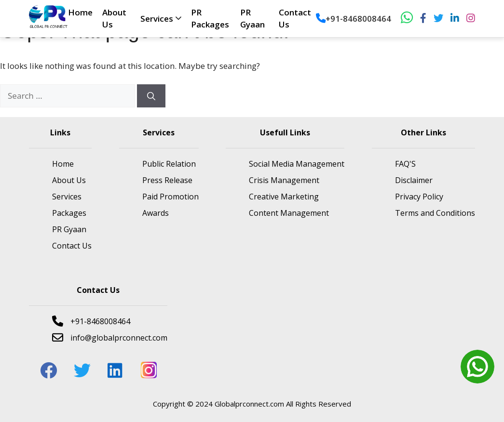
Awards (156, 213)
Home (80, 12)
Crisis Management (284, 180)
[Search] (151, 96)
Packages (69, 213)
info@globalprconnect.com (110, 337)
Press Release (167, 180)
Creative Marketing (284, 197)
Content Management (289, 213)
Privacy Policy (419, 197)
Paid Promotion (170, 197)
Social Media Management (297, 164)
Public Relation (169, 164)
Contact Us (72, 246)
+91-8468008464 (354, 19)
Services (157, 19)
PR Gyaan (69, 229)
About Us (69, 180)
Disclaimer (414, 180)
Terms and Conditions (435, 213)
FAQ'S (405, 164)
